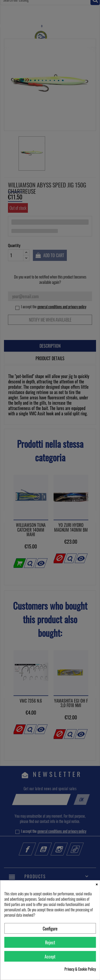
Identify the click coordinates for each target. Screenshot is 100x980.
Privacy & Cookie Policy (80, 969)
